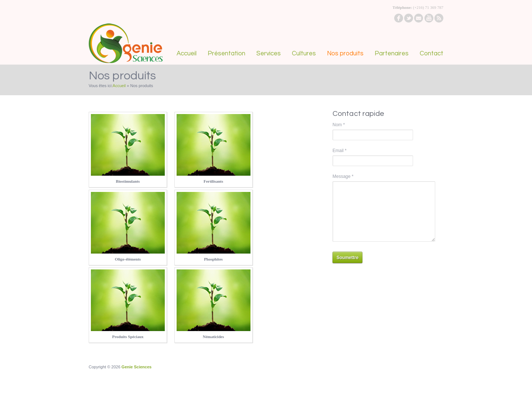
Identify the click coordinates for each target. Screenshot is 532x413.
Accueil (187, 54)
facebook (399, 18)
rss (439, 18)
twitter (409, 18)
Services (269, 54)
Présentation (226, 54)
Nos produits (345, 54)
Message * (343, 176)
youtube (429, 18)
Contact (432, 54)
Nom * (339, 125)
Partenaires (392, 54)
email (419, 18)
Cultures (304, 54)
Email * (340, 151)
